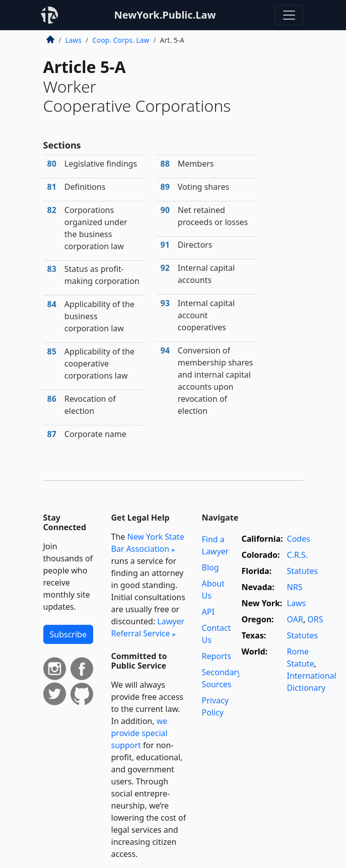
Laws (74, 40)
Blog (211, 567)
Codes (299, 539)
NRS (295, 587)
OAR (295, 619)
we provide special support (140, 733)
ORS (315, 619)
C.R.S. (298, 555)
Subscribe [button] (68, 634)
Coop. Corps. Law (121, 40)
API (208, 612)
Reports (217, 656)
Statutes (303, 571)
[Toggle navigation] (289, 15)
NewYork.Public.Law (165, 15)
